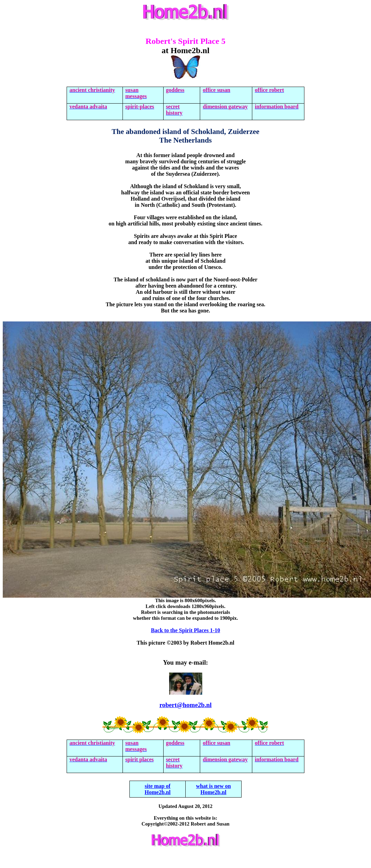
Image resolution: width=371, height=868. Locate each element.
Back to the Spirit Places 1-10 (185, 630)
